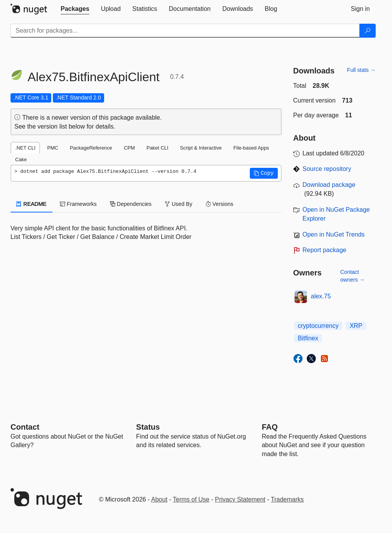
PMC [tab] (52, 148)
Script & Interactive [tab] (201, 148)
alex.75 (321, 296)
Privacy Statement (240, 499)
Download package (329, 185)
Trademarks (287, 499)
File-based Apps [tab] (251, 148)
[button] (264, 173)
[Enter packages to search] (185, 31)
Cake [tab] (21, 159)
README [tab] (31, 204)
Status (148, 427)
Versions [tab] (220, 204)
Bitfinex (308, 338)
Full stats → (361, 70)
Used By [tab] (179, 204)
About (159, 499)
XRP (356, 326)
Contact (25, 427)
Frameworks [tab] (78, 204)
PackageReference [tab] (91, 148)
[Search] (368, 31)
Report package (325, 250)
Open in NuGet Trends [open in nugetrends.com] (334, 234)
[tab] (75, 9)
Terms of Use (191, 499)
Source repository (327, 169)
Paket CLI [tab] (157, 148)
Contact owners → (353, 276)
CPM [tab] (129, 148)
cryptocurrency (318, 326)
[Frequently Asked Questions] (270, 427)
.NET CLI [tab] (25, 148)
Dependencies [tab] (131, 204)
